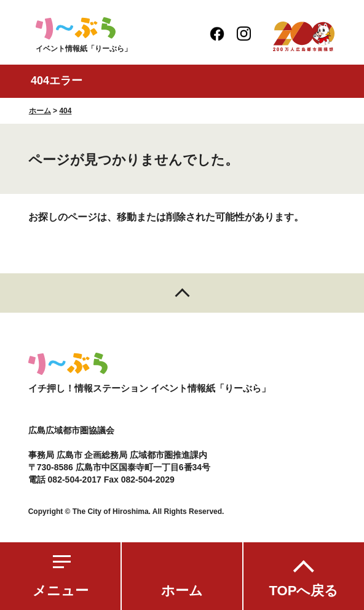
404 (65, 111)
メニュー (61, 591)
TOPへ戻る (304, 591)
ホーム (182, 591)
